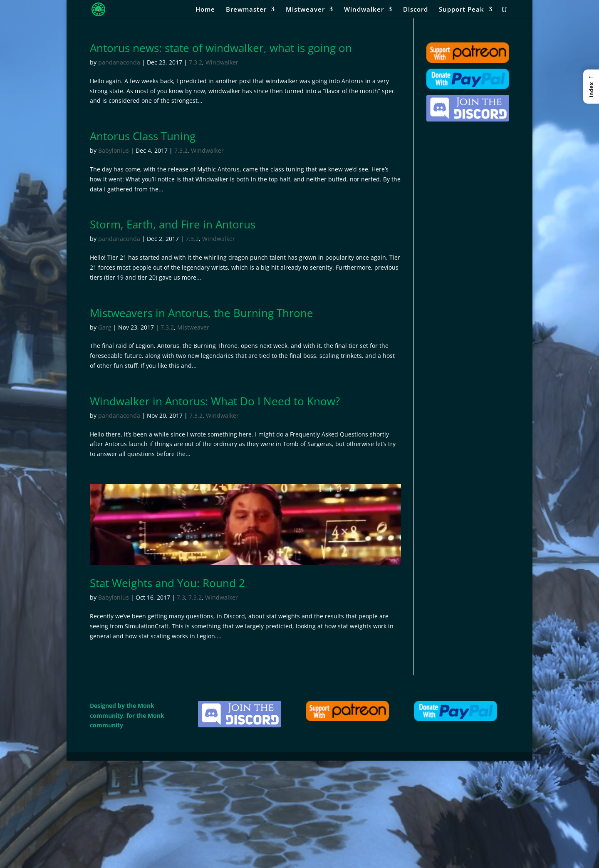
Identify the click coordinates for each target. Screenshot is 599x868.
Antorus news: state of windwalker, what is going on (221, 48)
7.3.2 (196, 62)
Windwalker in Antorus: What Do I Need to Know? (215, 401)
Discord (416, 10)
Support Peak (462, 10)
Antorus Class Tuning (143, 136)
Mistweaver (305, 10)
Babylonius (114, 150)
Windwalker (364, 10)
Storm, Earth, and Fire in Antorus (173, 224)
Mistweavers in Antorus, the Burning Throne (202, 313)
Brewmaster (246, 10)
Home (205, 10)
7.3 (181, 597)
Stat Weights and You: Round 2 (167, 583)
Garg (105, 327)
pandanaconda (119, 62)
